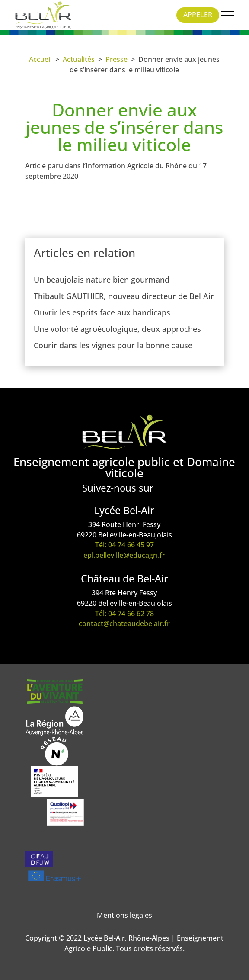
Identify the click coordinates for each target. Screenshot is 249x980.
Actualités (79, 59)
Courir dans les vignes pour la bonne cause (113, 345)
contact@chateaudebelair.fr (124, 623)
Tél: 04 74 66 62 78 (124, 614)
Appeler (198, 15)
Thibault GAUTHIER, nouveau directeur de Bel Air (124, 296)
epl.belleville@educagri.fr (124, 555)
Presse (117, 59)
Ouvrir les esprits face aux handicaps (102, 312)
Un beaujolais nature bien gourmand (102, 280)
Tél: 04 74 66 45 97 (124, 545)
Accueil (40, 59)
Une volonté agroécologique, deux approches (117, 329)
